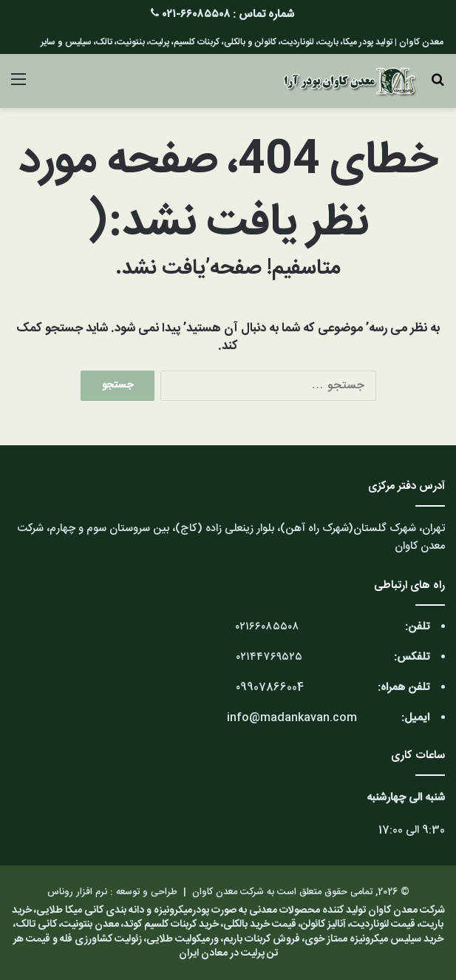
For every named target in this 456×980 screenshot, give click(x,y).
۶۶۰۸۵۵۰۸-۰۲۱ (196, 14)
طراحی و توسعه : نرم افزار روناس (112, 892)
